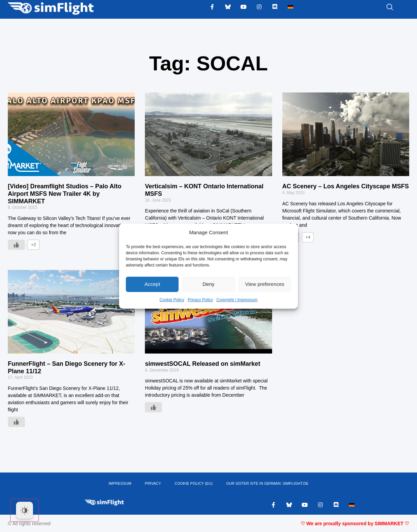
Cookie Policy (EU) (194, 484)
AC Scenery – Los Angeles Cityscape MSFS (346, 186)
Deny (208, 284)
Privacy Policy (201, 300)
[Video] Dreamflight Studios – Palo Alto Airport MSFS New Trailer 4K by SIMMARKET (65, 194)
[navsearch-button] (381, 7)
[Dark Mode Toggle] (24, 510)
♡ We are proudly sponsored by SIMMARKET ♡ (355, 524)
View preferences (265, 284)
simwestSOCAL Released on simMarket (203, 364)
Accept (152, 284)
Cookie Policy (172, 300)
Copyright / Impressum (237, 300)
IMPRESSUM (120, 484)
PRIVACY (153, 484)
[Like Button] (16, 245)
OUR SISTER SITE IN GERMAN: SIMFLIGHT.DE (267, 484)
